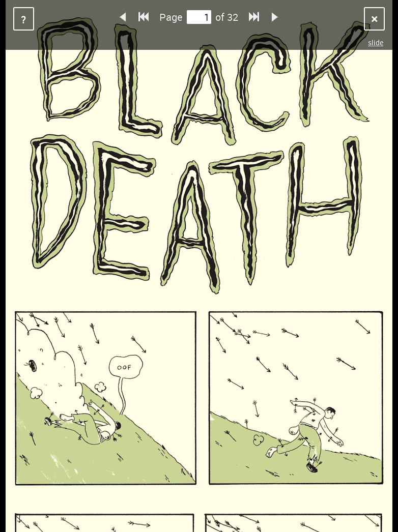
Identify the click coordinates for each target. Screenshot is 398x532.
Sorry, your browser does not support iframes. (199, 266)
